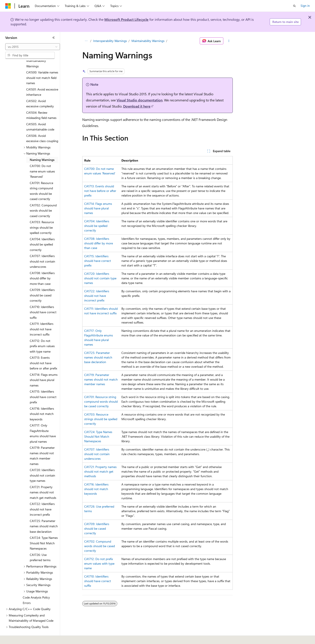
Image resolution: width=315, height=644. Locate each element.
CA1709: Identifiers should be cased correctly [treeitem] (42, 283)
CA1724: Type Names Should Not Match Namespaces (98, 436)
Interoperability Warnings (110, 41)
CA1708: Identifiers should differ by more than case (99, 243)
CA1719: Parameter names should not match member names (101, 379)
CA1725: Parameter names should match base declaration (98, 357)
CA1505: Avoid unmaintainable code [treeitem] (40, 115)
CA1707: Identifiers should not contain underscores (97, 454)
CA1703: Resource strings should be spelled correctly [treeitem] (42, 215)
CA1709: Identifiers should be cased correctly (97, 528)
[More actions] (229, 41)
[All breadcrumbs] (86, 41)
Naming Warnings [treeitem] (42, 148)
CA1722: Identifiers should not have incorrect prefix (97, 296)
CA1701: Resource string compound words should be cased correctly (101, 401)
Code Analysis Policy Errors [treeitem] (36, 588)
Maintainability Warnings (148, 41)
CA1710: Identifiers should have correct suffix (98, 581)
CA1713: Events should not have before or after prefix (100, 191)
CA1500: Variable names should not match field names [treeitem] (42, 66)
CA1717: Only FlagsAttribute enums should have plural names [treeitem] (43, 421)
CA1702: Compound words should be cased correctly (100, 546)
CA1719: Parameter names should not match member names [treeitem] (42, 444)
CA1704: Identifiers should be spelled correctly (97, 226)
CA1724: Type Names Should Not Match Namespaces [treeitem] (44, 531)
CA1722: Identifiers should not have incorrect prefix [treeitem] (42, 497)
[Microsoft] (8, 6)
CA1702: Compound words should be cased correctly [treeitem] (43, 198)
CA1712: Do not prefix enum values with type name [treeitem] (42, 334)
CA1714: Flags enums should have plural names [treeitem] (44, 368)
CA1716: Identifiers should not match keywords (96, 489)
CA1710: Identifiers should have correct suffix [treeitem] (43, 300)
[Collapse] (54, 38)
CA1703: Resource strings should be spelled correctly (101, 419)
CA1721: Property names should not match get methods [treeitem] (43, 480)
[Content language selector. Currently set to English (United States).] (25, 638)
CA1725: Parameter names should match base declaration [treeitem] (44, 514)
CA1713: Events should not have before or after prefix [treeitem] (43, 351)
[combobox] (33, 47)
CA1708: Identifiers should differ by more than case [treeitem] (42, 266)
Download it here (137, 106)
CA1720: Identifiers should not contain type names (100, 278)
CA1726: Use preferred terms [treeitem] (40, 545)
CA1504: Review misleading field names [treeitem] (41, 103)
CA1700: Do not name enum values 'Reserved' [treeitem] (42, 159)
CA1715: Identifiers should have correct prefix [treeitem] (43, 385)
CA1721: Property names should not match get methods (100, 471)
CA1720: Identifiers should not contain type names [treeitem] (42, 463)
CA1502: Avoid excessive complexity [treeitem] (40, 92)
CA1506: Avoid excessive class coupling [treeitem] (42, 126)
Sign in (305, 6)
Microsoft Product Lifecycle (126, 19)
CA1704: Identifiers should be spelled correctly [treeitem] (42, 232)
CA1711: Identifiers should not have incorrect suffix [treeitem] (42, 317)
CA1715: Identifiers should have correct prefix (98, 261)
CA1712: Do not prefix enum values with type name (99, 563)
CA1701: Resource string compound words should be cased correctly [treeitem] (41, 179)
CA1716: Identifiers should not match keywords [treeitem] (42, 402)
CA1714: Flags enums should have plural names (98, 208)
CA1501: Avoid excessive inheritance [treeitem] (42, 80)
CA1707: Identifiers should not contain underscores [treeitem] (42, 249)
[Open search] (294, 6)
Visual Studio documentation (140, 100)
